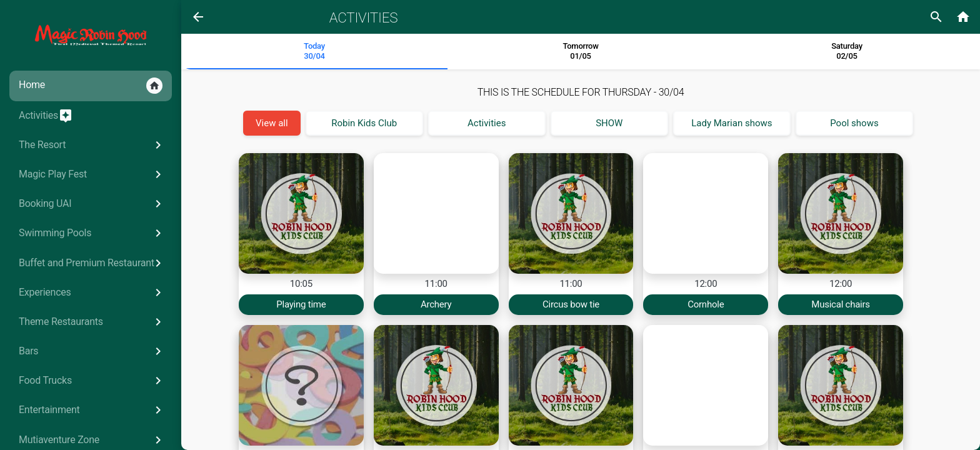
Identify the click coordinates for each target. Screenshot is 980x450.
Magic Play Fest (92, 174)
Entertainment (92, 410)
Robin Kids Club (364, 123)
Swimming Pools (92, 233)
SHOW (609, 123)
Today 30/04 (314, 51)
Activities (46, 116)
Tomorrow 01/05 (580, 51)
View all (272, 123)
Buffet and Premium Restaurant (92, 263)
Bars (92, 351)
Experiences (92, 292)
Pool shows (854, 123)
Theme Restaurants (92, 322)
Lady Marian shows (732, 123)
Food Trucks (92, 381)
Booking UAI (92, 204)
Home (91, 86)
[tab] (314, 52)
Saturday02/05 (847, 51)
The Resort (92, 145)
